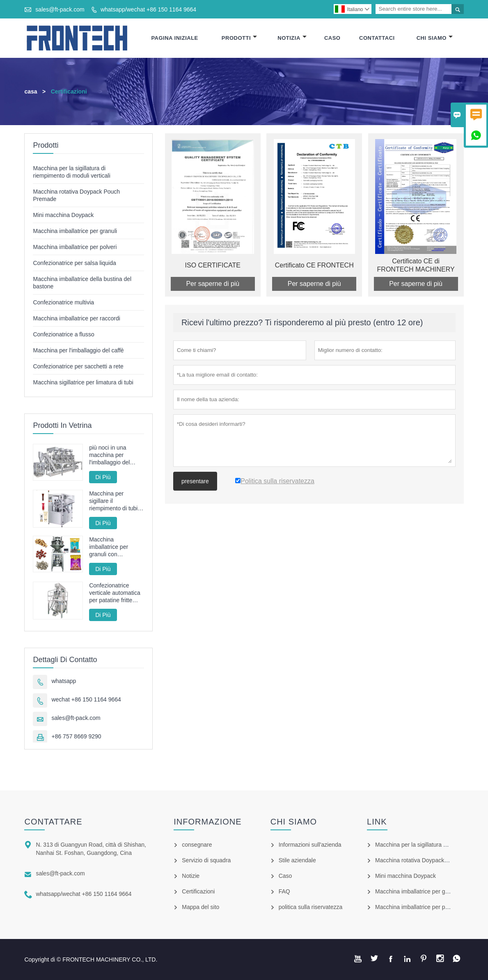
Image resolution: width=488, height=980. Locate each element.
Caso (332, 38)
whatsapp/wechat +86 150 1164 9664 (148, 9)
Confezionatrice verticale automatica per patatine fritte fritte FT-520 (115, 593)
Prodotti (239, 38)
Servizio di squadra (206, 860)
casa (31, 91)
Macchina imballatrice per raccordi (76, 318)
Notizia (292, 38)
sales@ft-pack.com (60, 9)
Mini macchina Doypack (63, 215)
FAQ (284, 891)
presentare (195, 481)
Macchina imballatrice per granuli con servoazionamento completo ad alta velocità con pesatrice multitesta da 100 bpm (114, 547)
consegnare (197, 845)
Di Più (103, 477)
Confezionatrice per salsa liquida (74, 263)
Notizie (191, 876)
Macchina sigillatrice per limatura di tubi (83, 382)
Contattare (53, 822)
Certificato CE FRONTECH (314, 265)
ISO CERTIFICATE (213, 265)
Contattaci (377, 38)
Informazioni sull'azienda (310, 845)
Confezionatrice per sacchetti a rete (78, 366)
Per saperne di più (213, 284)
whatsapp (64, 681)
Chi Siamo (435, 38)
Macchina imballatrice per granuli (75, 231)
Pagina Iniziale (174, 38)
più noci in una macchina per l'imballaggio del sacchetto (109, 455)
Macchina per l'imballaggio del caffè (78, 350)
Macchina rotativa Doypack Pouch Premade (431, 860)
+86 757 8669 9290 (76, 736)
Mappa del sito (200, 907)
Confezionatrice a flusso (63, 334)
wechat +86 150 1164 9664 (86, 699)
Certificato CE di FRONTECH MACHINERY (416, 265)
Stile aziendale (297, 860)
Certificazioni (198, 891)
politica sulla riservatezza (311, 907)
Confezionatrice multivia (63, 302)
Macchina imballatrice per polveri (75, 247)
